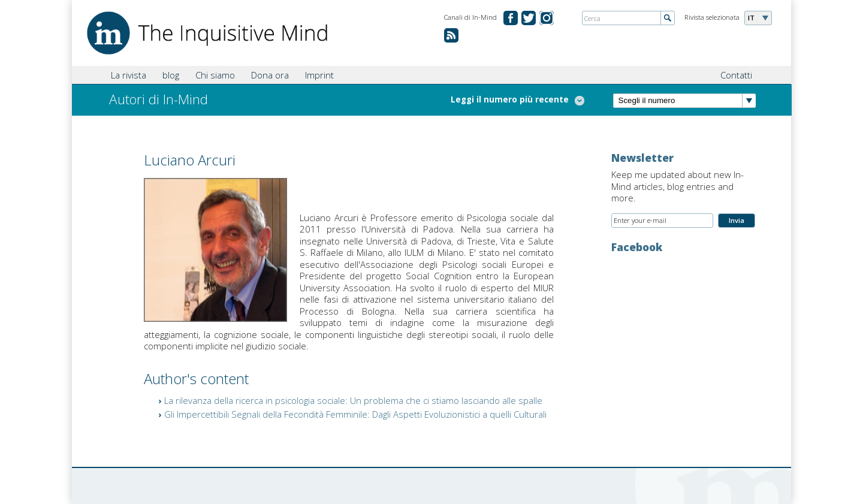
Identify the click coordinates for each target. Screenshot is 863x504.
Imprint (319, 75)
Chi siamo (215, 75)
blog (171, 75)
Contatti (736, 75)
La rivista (129, 75)
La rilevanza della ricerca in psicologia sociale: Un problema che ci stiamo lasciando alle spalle (353, 400)
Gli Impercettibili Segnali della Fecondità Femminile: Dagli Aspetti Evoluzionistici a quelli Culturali (355, 414)
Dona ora (270, 75)
